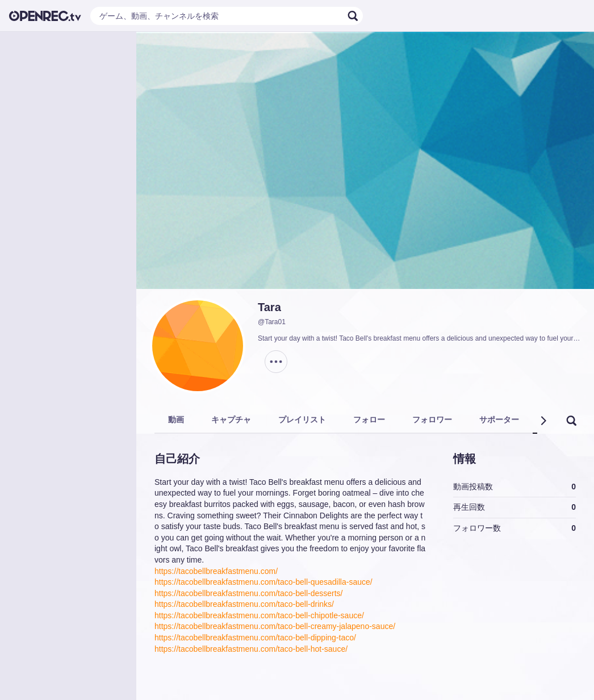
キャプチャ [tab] (231, 420)
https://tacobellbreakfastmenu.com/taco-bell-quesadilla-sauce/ (263, 582)
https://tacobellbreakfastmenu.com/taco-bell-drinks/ (244, 604)
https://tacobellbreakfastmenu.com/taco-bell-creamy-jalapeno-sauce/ (275, 626)
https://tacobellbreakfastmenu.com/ (216, 571)
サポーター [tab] (499, 420)
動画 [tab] (176, 420)
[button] (543, 421)
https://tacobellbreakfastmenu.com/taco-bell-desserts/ (249, 593)
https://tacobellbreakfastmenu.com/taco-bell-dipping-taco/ (255, 638)
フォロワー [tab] (432, 420)
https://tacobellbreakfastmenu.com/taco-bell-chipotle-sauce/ (259, 615)
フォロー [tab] (369, 420)
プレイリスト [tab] (302, 420)
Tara (269, 307)
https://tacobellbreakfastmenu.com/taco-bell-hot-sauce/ (251, 649)
